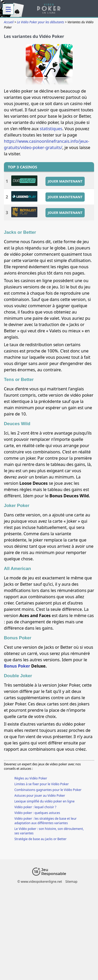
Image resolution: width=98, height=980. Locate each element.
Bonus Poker (17, 666)
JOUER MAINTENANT (65, 181)
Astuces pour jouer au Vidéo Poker (40, 796)
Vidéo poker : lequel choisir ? (35, 807)
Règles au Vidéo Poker (31, 778)
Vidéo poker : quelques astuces (37, 813)
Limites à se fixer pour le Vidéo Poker (42, 784)
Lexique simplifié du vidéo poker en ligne (44, 801)
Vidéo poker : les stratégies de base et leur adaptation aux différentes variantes (45, 821)
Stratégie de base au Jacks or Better (40, 839)
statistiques (51, 129)
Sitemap (71, 882)
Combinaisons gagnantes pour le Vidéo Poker (48, 790)
